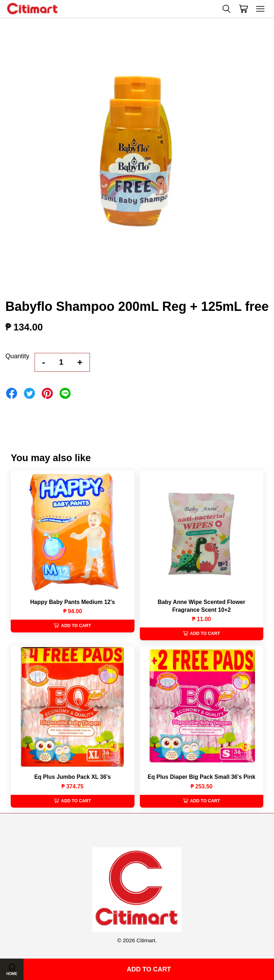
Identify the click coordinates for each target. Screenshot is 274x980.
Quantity (17, 356)
